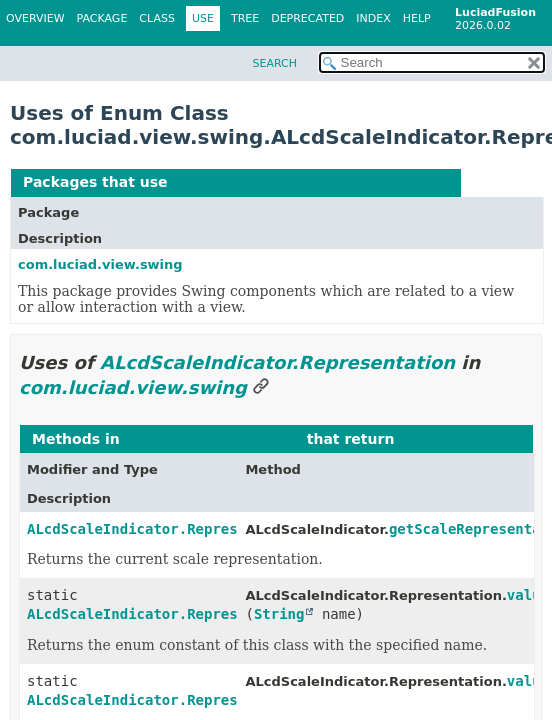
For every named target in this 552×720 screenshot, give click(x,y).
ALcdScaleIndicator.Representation (310, 182)
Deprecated (307, 18)
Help (417, 18)
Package (102, 18)
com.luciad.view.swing (100, 264)
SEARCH (274, 63)
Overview (35, 18)
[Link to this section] (261, 387)
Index (373, 18)
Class (157, 18)
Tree (245, 18)
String (279, 614)
